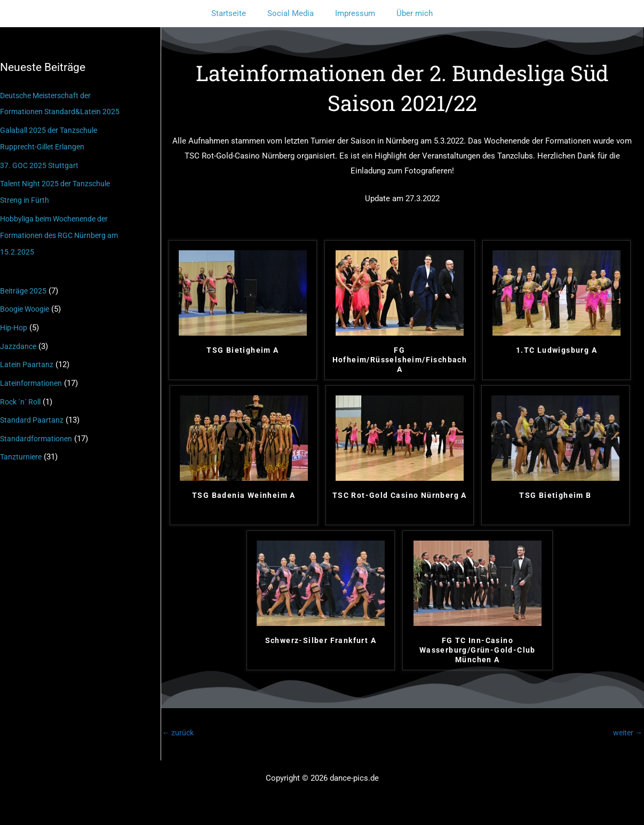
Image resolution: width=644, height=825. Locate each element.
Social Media (293, 13)
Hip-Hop (15, 322)
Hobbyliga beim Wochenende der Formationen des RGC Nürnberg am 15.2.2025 (63, 232)
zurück (179, 733)
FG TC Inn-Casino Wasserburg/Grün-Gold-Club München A (478, 650)
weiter (626, 733)
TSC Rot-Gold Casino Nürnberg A (400, 495)
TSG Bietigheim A (243, 350)
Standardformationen (38, 430)
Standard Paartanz (32, 412)
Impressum (352, 13)
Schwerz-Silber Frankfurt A (321, 640)
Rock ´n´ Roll (23, 394)
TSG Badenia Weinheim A (244, 495)
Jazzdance (19, 340)
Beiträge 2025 (24, 286)
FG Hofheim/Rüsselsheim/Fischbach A (400, 360)
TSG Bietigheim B (555, 495)
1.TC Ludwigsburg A (556, 350)
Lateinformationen (33, 376)
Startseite (237, 13)
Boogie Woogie (27, 304)
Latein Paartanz (27, 358)
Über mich (407, 13)
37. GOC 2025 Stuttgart (41, 163)
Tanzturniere (22, 448)
